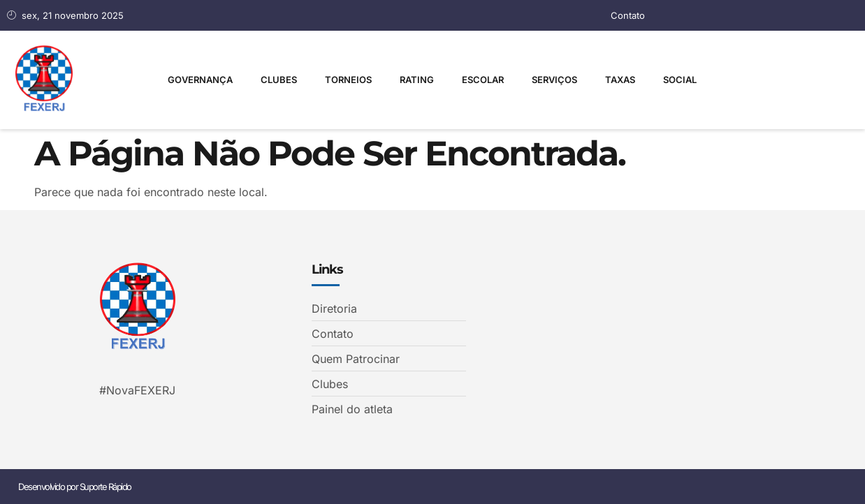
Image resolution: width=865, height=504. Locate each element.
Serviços (554, 80)
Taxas (620, 80)
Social (680, 80)
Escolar (483, 80)
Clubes (279, 80)
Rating (417, 80)
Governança (200, 80)
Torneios (348, 80)
